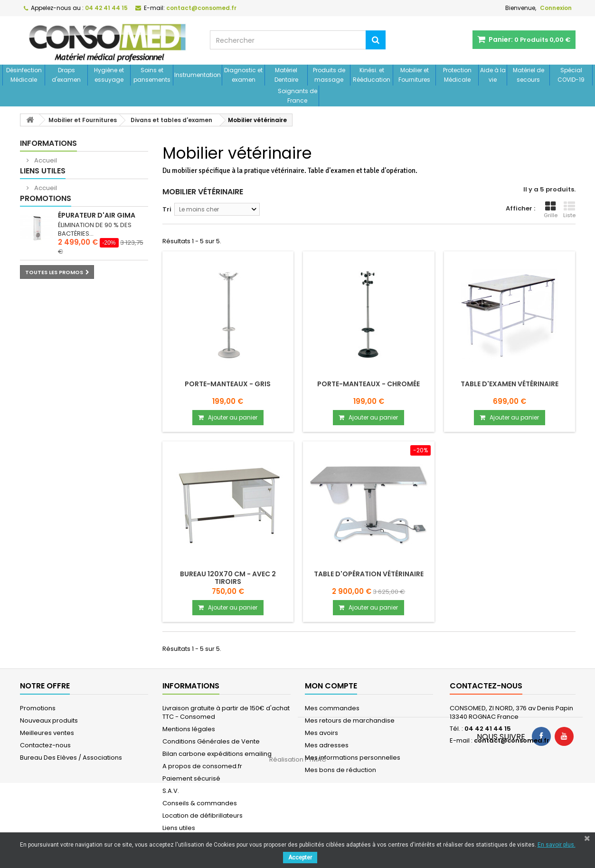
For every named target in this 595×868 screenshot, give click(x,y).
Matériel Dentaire (286, 75)
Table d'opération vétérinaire (369, 574)
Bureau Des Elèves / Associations (71, 758)
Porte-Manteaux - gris (228, 384)
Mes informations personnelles (353, 758)
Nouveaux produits (49, 720)
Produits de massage (329, 75)
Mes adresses (327, 745)
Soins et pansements (152, 75)
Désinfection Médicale (24, 75)
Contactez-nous (45, 745)
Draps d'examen (66, 75)
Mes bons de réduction (340, 770)
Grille (551, 210)
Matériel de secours (529, 75)
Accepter (300, 858)
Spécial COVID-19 (571, 75)
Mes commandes (332, 708)
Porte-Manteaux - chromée (368, 384)
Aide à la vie (493, 75)
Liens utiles (43, 185)
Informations (48, 143)
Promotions (46, 227)
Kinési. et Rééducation (372, 75)
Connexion (556, 8)
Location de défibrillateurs (203, 816)
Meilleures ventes (47, 733)
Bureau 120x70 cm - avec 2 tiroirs (228, 578)
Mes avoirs (321, 733)
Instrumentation (198, 75)
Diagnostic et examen (243, 75)
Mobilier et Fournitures (414, 75)
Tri (167, 209)
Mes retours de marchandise (350, 720)
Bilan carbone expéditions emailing (217, 754)
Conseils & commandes (200, 803)
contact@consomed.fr (512, 740)
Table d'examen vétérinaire (510, 384)
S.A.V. (171, 791)
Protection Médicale (457, 75)
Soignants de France (297, 96)
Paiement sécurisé (191, 778)
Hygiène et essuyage (109, 75)
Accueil (45, 160)
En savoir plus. (557, 845)
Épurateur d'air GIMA (97, 244)
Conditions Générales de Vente (211, 741)
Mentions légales (189, 729)
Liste (569, 210)
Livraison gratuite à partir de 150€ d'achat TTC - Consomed (226, 712)
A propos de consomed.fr (202, 766)
